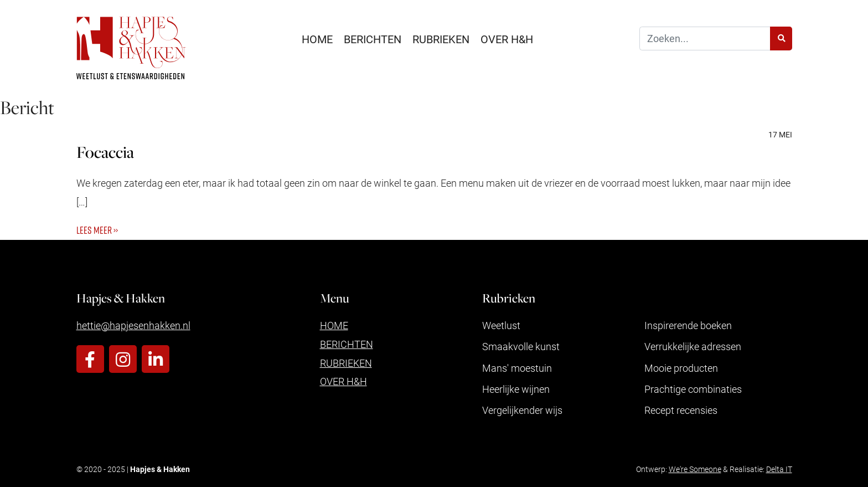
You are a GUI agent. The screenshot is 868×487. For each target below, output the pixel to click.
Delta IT (779, 469)
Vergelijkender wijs (522, 410)
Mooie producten (681, 368)
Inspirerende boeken (688, 325)
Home (317, 39)
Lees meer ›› (97, 230)
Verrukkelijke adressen (693, 346)
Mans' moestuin (517, 368)
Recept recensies (681, 410)
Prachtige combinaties (693, 389)
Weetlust (501, 325)
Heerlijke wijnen (516, 389)
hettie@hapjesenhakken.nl (133, 325)
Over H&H (507, 39)
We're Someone (695, 469)
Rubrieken (441, 39)
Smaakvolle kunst (521, 346)
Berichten (373, 39)
